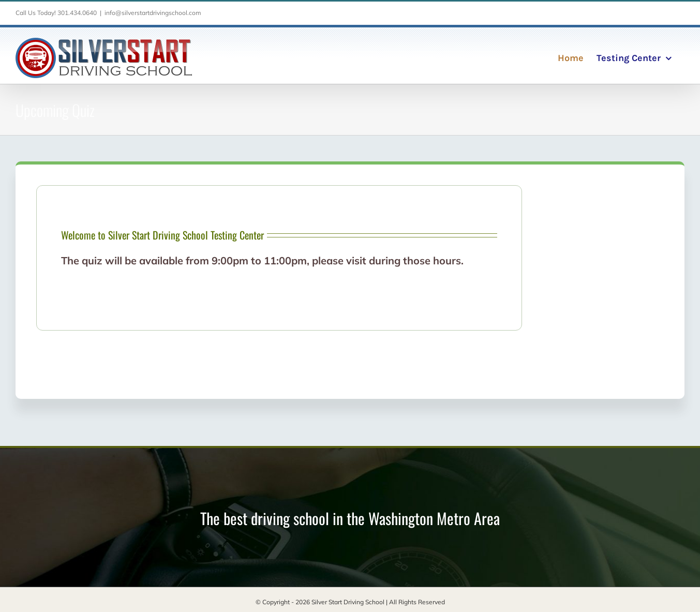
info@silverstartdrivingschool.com (153, 13)
